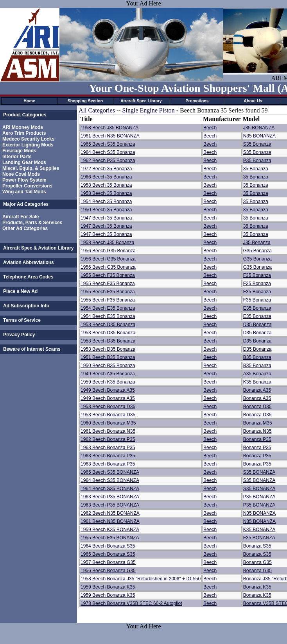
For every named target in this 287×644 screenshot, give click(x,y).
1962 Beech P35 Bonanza (108, 161)
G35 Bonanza (257, 251)
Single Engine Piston (149, 110)
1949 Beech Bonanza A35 (108, 390)
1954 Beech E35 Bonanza (108, 308)
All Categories (97, 110)
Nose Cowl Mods (21, 174)
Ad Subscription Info (26, 306)
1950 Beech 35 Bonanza (106, 210)
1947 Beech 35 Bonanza (106, 218)
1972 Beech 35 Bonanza (106, 169)
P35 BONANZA (259, 497)
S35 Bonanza (257, 144)
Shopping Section (85, 101)
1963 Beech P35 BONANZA (110, 497)
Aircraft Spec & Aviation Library (39, 248)
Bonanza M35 (258, 423)
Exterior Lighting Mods (28, 145)
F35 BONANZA (259, 538)
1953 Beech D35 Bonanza (108, 325)
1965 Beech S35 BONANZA (110, 472)
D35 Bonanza (257, 325)
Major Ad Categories (26, 204)
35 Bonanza (256, 169)
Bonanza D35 (257, 407)
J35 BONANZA (259, 128)
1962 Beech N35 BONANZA (110, 513)
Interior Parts (17, 157)
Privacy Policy (19, 335)
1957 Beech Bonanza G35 (108, 562)
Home (29, 101)
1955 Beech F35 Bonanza (108, 275)
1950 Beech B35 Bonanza (108, 366)
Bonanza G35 (257, 562)
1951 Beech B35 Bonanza (108, 357)
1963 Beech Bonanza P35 (108, 448)
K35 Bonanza (257, 382)
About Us (253, 101)
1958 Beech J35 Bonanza (107, 243)
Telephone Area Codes (28, 277)
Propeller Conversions (27, 186)
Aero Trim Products (24, 133)
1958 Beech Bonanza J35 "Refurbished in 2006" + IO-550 (141, 579)
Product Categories (25, 115)
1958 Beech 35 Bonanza (106, 185)
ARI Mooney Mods (23, 127)
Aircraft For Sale (21, 217)
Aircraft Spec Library (141, 101)
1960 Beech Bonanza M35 (108, 423)
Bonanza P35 (257, 439)
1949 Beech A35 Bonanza (108, 374)
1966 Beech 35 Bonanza (106, 177)
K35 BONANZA (259, 530)
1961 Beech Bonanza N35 (108, 431)
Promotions (197, 101)
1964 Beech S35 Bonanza (108, 152)
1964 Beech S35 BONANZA (110, 480)
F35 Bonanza (257, 275)
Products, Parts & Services (32, 223)
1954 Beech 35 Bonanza (106, 202)
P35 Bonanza (257, 161)
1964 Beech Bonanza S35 (108, 546)
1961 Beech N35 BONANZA (110, 136)
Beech (210, 128)
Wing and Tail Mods (24, 192)
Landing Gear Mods (24, 162)
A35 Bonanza (257, 374)
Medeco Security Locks (28, 139)
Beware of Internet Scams (32, 349)
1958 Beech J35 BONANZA (109, 128)
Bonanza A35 (257, 390)
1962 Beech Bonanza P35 (108, 439)
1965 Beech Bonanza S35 (108, 554)
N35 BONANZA (259, 136)
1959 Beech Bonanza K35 (108, 587)
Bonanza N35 (257, 431)
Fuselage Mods (19, 151)
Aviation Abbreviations (29, 262)
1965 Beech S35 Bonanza (108, 144)
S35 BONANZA (259, 472)
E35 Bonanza (257, 308)
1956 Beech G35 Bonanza (108, 251)
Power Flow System (24, 180)
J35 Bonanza (257, 243)
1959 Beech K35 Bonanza (108, 382)
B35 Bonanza (257, 357)
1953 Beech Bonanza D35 (108, 407)
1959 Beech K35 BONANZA (110, 530)
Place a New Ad (20, 291)
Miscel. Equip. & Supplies (31, 168)
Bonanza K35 (257, 587)
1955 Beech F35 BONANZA (110, 538)
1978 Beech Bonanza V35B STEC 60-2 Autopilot (131, 603)
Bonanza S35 (257, 546)
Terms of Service (22, 320)
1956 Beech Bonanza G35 (108, 571)
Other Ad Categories (25, 228)
